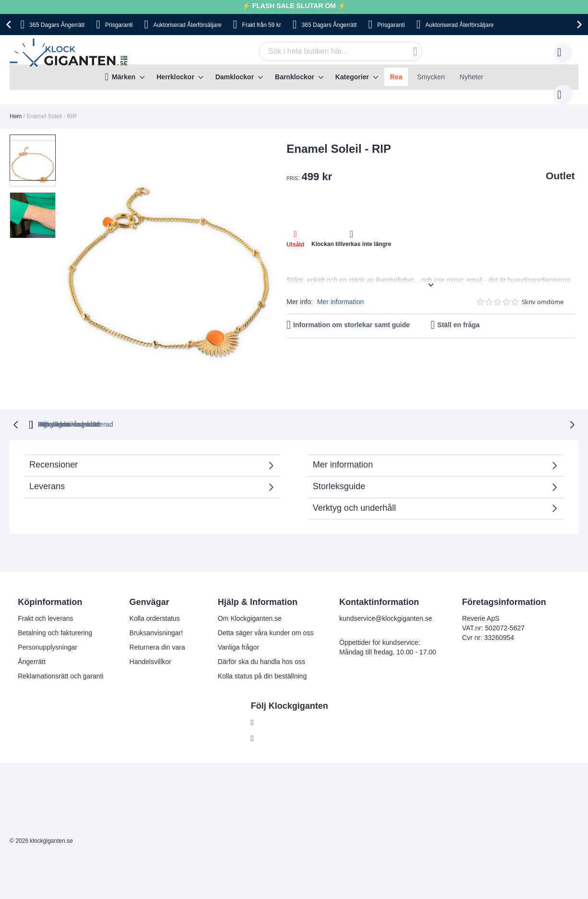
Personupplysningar (48, 627)
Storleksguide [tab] (339, 466)
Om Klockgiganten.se (250, 598)
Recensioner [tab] (147, 448)
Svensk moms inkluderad (330, 404)
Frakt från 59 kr (262, 25)
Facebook (273, 702)
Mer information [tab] (343, 444)
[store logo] (71, 53)
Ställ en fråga (458, 315)
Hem (16, 107)
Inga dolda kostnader (431, 404)
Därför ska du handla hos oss (261, 641)
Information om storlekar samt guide (351, 315)
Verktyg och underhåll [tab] (354, 488)
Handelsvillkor (150, 641)
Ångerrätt (32, 641)
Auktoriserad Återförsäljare (187, 25)
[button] (33, 197)
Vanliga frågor (238, 627)
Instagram (273, 718)
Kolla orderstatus (154, 598)
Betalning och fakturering (55, 613)
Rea (396, 77)
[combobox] (326, 51)
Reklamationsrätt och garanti (61, 656)
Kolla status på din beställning (262, 656)
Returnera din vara (157, 627)
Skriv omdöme (543, 292)
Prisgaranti (119, 25)
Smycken (431, 77)
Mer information (340, 292)
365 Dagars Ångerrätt (57, 25)
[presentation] (10, 25)
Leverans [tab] (47, 466)
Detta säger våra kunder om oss (265, 613)
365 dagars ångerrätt (166, 404)
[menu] (294, 77)
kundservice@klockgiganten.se (386, 598)
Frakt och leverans (45, 598)
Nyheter (472, 77)
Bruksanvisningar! (156, 613)
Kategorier (352, 77)
